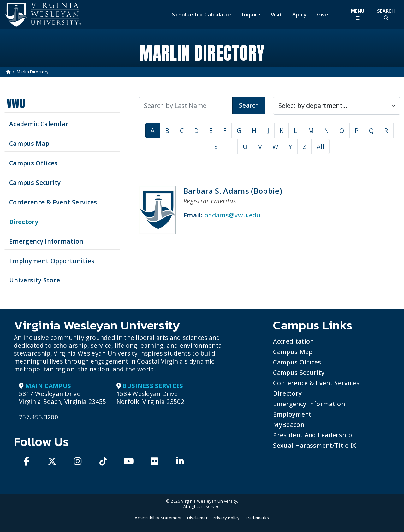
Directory (287, 393)
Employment (292, 414)
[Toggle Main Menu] (358, 14)
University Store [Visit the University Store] (35, 280)
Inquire (251, 15)
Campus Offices (297, 362)
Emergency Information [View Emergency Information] (46, 241)
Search (249, 105)
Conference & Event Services (316, 383)
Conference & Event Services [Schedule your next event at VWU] (53, 202)
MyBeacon (289, 425)
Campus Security (299, 372)
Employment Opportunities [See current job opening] (52, 261)
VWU (16, 104)
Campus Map (293, 352)
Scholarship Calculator (202, 15)
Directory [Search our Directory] (24, 222)
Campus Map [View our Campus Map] (29, 143)
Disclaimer (197, 518)
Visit (277, 15)
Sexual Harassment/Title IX (315, 445)
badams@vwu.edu (232, 215)
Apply (300, 15)
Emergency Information (309, 404)
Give (323, 15)
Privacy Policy (226, 518)
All (320, 147)
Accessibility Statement (158, 518)
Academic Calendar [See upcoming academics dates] (39, 124)
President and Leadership (312, 435)
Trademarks (257, 518)
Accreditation (293, 341)
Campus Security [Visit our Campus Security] (35, 183)
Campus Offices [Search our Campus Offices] (33, 163)
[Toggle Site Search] (386, 14)
